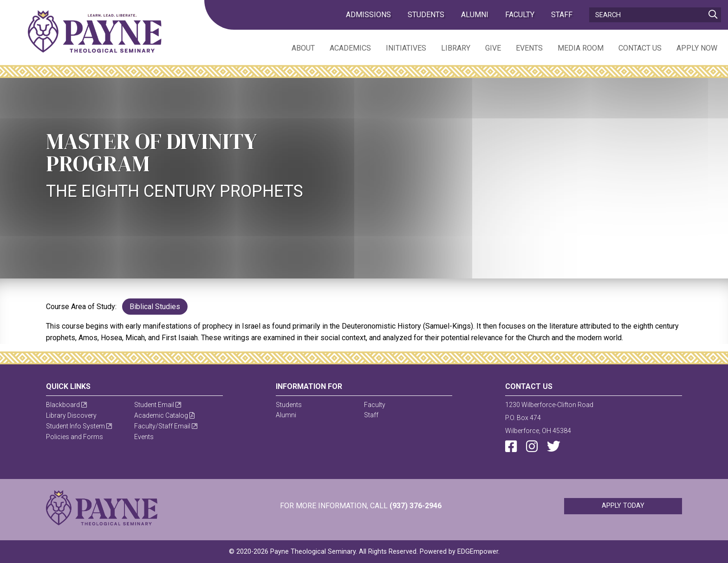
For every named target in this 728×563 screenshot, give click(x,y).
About (303, 48)
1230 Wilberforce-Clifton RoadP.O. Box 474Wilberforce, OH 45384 (549, 418)
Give (493, 48)
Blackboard (66, 405)
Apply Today (623, 506)
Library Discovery (71, 415)
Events (529, 48)
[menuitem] (296, 48)
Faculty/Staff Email (166, 426)
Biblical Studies (155, 307)
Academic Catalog (164, 415)
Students (426, 15)
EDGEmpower (478, 552)
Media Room (581, 48)
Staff (562, 15)
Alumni (475, 15)
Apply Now (697, 48)
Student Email (158, 405)
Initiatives (406, 48)
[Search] (655, 15)
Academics (350, 48)
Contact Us (640, 48)
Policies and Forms (75, 437)
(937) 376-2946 (416, 506)
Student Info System (79, 426)
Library (456, 48)
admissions (368, 15)
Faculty (520, 15)
